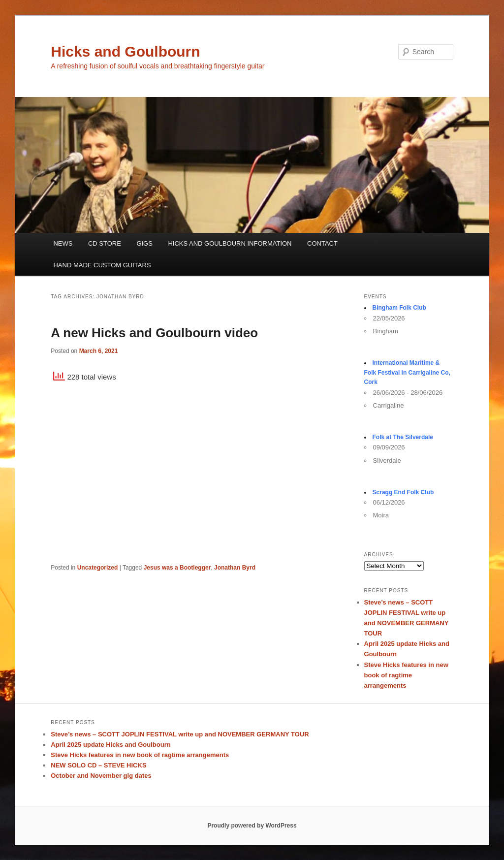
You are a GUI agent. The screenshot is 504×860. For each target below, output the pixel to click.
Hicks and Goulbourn (125, 51)
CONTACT (322, 243)
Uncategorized (98, 568)
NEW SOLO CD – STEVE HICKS (98, 765)
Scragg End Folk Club (403, 492)
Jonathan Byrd (235, 568)
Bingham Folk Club (399, 308)
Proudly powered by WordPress (252, 826)
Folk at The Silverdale (403, 437)
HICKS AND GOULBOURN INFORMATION (230, 243)
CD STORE (105, 243)
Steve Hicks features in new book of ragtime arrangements (406, 675)
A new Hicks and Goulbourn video (154, 333)
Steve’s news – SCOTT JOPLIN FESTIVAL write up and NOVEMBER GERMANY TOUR (180, 734)
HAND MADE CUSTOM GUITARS (102, 265)
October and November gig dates (101, 776)
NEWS (63, 243)
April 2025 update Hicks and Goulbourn (110, 745)
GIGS (144, 243)
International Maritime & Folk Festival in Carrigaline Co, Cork (407, 372)
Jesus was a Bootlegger (177, 568)
